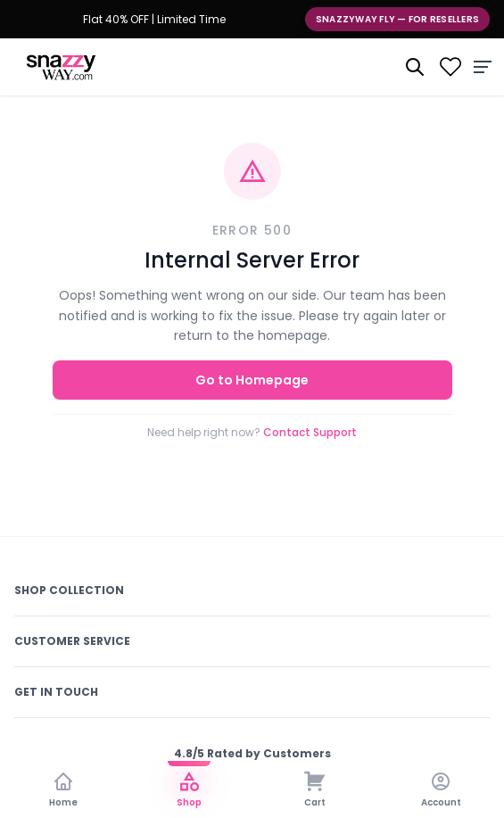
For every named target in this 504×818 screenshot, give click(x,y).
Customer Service (72, 641)
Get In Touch (56, 692)
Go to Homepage (252, 380)
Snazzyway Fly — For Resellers (397, 19)
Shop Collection (69, 590)
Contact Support (310, 432)
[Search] (415, 67)
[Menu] (483, 67)
